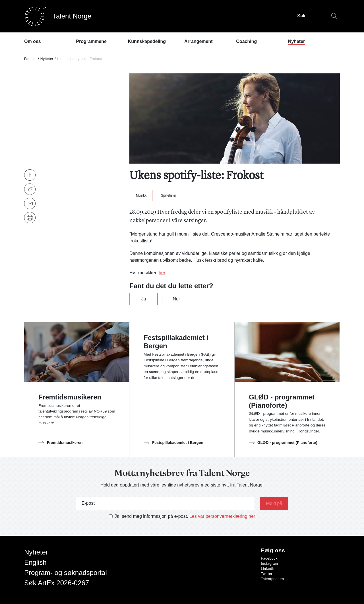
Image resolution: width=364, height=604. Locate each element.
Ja (144, 299)
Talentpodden (273, 579)
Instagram (270, 564)
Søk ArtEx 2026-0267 (57, 583)
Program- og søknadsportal (66, 573)
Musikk (141, 195)
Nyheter (47, 59)
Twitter (267, 574)
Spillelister (169, 195)
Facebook (269, 558)
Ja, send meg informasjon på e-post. (151, 516)
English (35, 562)
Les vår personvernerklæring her (222, 516)
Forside (30, 59)
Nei (176, 299)
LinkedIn (268, 569)
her (162, 273)
